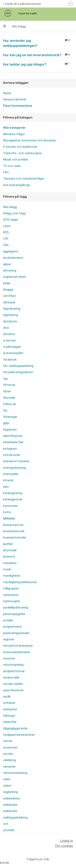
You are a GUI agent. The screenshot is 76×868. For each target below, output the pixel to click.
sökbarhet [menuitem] (10, 709)
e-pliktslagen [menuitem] (12, 347)
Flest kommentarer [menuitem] (18, 106)
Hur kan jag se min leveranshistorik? (38, 55)
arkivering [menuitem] (10, 270)
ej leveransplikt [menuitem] (13, 353)
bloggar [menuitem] (8, 290)
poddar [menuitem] (8, 620)
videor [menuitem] (7, 786)
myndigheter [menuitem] (12, 576)
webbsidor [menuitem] (10, 805)
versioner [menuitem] (9, 767)
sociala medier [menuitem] (13, 684)
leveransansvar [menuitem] (13, 525)
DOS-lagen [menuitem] (11, 220)
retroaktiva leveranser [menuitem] (18, 646)
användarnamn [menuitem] (13, 258)
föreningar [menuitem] (10, 417)
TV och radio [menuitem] (12, 166)
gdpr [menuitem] (6, 423)
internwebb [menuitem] (11, 474)
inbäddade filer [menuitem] (13, 442)
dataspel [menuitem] (9, 302)
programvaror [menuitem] (12, 627)
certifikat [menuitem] (9, 296)
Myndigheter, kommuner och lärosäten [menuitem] (29, 140)
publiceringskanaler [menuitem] (16, 633)
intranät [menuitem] (8, 480)
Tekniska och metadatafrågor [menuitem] (24, 179)
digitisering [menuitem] (11, 315)
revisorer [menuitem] (9, 658)
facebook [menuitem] (10, 360)
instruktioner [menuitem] (12, 455)
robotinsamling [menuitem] (13, 665)
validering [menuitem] (10, 760)
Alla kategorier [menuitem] (14, 128)
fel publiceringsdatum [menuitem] (18, 372)
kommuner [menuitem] (10, 506)
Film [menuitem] (6, 172)
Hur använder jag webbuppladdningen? (38, 43)
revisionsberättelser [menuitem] (17, 652)
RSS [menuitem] (6, 232)
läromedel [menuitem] (10, 550)
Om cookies (64, 846)
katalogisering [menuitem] (13, 493)
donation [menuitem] (9, 334)
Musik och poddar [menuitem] (16, 159)
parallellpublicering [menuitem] (16, 607)
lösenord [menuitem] (9, 557)
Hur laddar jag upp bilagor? (38, 64)
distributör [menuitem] (10, 321)
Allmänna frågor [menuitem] (14, 134)
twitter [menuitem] (8, 741)
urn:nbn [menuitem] (8, 754)
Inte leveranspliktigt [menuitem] (17, 185)
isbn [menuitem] (6, 487)
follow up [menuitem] (10, 404)
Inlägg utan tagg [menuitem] (14, 213)
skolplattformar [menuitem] (14, 671)
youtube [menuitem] (9, 830)
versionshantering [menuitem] (15, 773)
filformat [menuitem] (9, 385)
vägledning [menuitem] (10, 792)
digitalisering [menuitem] (12, 309)
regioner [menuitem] (9, 639)
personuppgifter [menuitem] (14, 614)
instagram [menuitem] (10, 449)
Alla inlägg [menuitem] (10, 207)
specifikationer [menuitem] (13, 690)
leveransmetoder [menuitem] (15, 537)
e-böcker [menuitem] (9, 340)
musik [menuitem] (7, 569)
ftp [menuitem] (5, 410)
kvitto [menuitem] (7, 512)
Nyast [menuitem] (7, 93)
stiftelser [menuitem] (9, 703)
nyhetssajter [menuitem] (12, 601)
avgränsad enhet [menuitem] (14, 277)
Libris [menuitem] (7, 226)
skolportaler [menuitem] (11, 677)
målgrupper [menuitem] (11, 588)
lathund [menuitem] (9, 518)
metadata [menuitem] (10, 563)
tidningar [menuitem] (9, 716)
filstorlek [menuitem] (9, 398)
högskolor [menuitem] (10, 430)
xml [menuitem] (5, 824)
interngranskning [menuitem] (14, 468)
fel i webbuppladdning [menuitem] (18, 366)
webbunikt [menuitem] (10, 811)
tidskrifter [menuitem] (10, 722)
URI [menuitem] (6, 239)
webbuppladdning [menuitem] (15, 817)
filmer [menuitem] (7, 391)
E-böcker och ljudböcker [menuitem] (20, 147)
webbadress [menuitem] (12, 798)
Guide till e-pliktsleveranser (22, 4)
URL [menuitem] (6, 245)
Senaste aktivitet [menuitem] (15, 99)
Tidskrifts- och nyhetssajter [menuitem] (22, 153)
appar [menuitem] (7, 264)
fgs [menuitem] (5, 379)
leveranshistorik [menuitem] (14, 531)
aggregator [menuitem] (11, 251)
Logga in (66, 841)
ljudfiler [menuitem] (8, 544)
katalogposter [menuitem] (13, 499)
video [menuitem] (7, 779)
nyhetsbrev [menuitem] (11, 595)
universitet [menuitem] (10, 747)
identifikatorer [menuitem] (13, 436)
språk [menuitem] (7, 697)
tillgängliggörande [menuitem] (15, 728)
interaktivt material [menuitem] (16, 461)
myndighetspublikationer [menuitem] (20, 582)
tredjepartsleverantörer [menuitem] (19, 735)
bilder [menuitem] (7, 283)
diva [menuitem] (6, 328)
